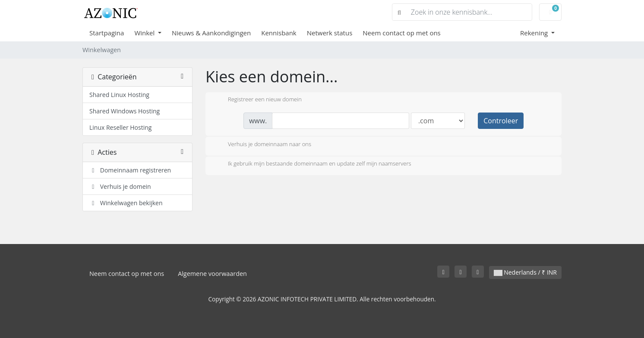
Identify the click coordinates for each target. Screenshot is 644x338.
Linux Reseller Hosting (120, 127)
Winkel (145, 33)
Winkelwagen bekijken (126, 203)
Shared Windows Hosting (125, 111)
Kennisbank (279, 33)
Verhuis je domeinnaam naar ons (263, 145)
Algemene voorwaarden (212, 274)
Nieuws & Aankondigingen (211, 33)
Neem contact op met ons (401, 33)
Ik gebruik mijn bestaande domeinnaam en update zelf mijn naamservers (313, 164)
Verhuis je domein (120, 186)
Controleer (501, 121)
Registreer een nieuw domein (258, 100)
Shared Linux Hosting (119, 95)
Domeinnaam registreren (130, 170)
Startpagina (107, 33)
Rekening (535, 33)
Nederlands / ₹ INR (525, 272)
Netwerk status (330, 33)
